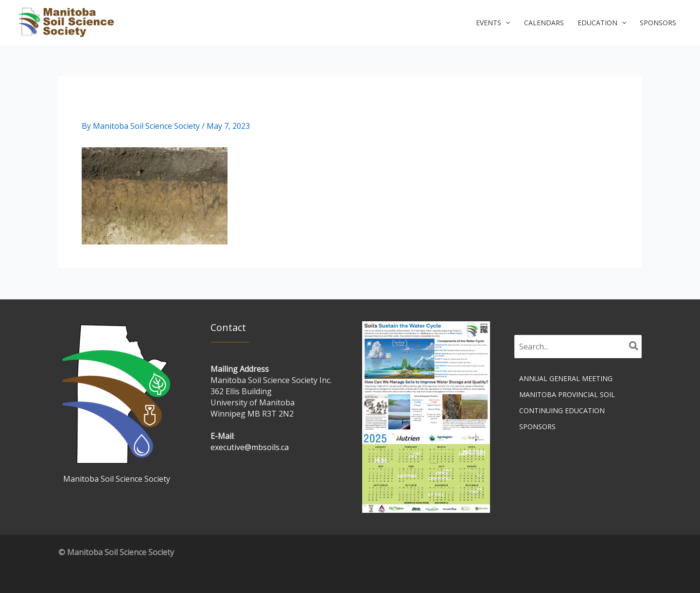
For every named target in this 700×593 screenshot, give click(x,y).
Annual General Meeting (566, 378)
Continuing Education (562, 410)
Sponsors (537, 427)
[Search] (634, 347)
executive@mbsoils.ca (250, 447)
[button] (493, 23)
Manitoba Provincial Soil (567, 394)
